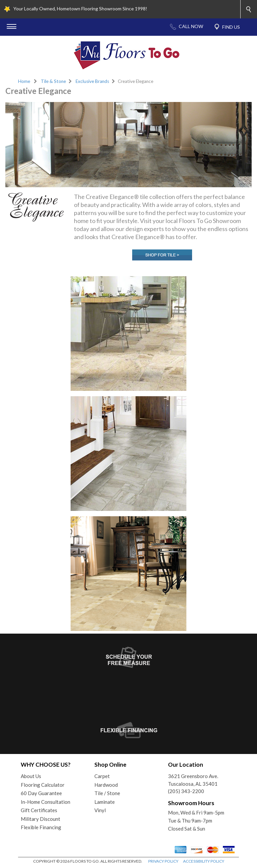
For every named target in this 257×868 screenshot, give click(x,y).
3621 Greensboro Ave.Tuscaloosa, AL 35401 (193, 780)
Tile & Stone (53, 81)
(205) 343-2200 (186, 791)
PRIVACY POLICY (163, 861)
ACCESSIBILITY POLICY (204, 861)
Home (24, 81)
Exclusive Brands (92, 81)
